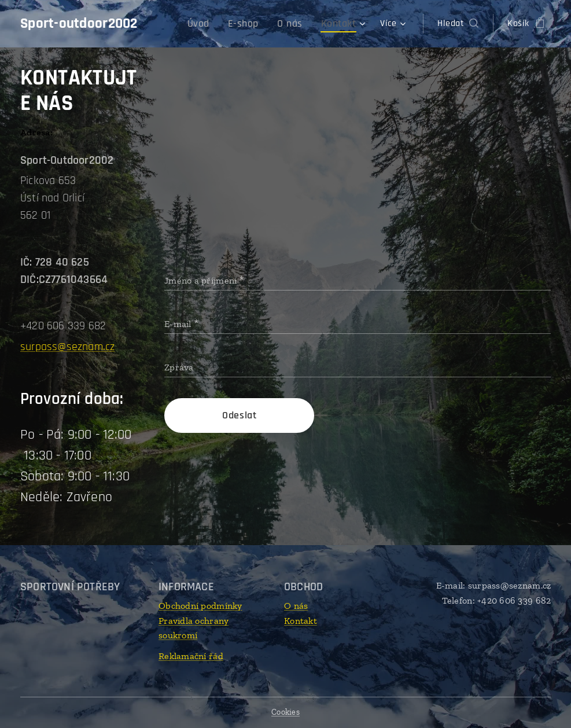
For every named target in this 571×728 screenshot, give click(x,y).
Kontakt (301, 621)
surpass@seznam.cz (67, 347)
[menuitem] (213, 24)
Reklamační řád (191, 656)
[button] (458, 24)
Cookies (285, 712)
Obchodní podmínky (200, 606)
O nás (296, 606)
